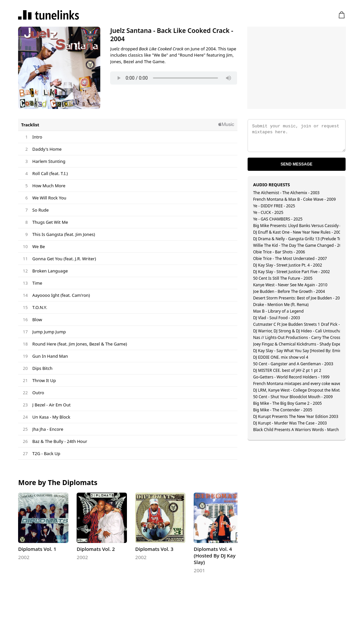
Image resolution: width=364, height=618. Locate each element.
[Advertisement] (297, 68)
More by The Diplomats (58, 482)
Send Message (296, 164)
